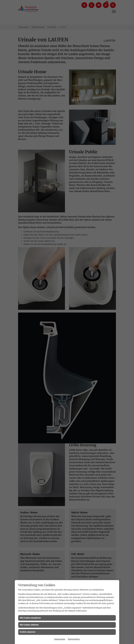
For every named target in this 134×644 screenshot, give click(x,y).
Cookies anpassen (28, 632)
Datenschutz (74, 639)
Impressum (60, 639)
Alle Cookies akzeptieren (30, 618)
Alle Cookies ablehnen (29, 625)
